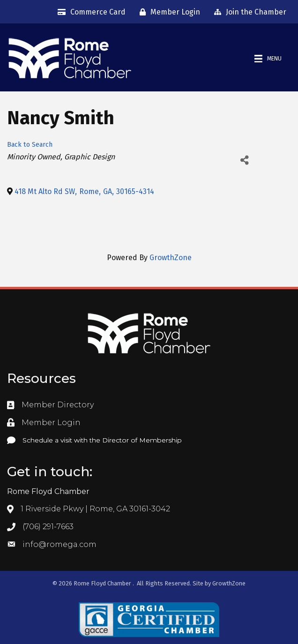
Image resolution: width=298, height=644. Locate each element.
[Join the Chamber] (248, 12)
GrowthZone (171, 258)
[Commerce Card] (89, 12)
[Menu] (268, 59)
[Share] (245, 161)
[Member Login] (168, 12)
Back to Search (30, 145)
